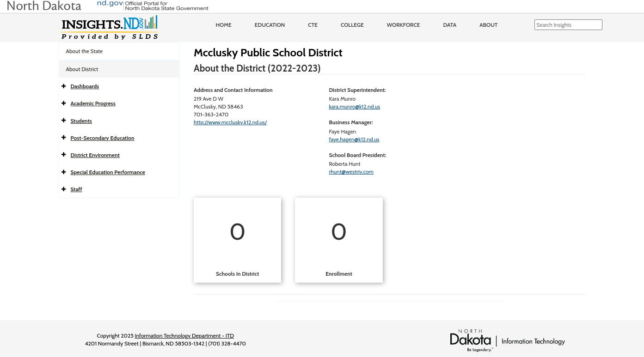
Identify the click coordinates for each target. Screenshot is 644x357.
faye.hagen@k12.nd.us (354, 139)
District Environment (95, 155)
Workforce (404, 25)
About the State (85, 51)
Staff (77, 189)
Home (224, 25)
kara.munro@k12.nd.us (354, 106)
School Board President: (357, 155)
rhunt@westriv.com (351, 172)
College (352, 25)
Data (450, 25)
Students (81, 121)
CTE (313, 25)
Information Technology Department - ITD (184, 336)
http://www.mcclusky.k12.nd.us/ (230, 122)
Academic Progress (93, 103)
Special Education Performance (108, 172)
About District (82, 69)
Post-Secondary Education (103, 138)
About (488, 25)
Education (270, 25)
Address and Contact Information (233, 90)
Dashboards (85, 86)
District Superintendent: (357, 90)
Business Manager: (351, 122)
